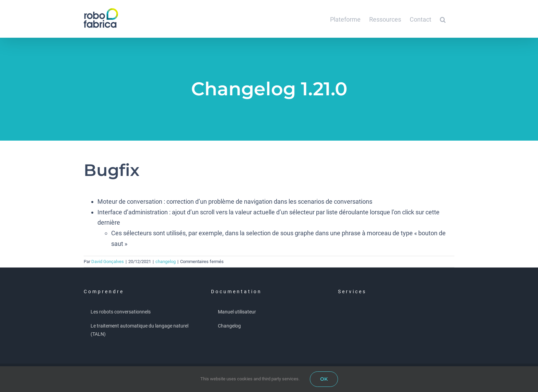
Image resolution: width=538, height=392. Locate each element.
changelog (166, 262)
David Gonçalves (108, 262)
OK (324, 379)
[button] (443, 19)
